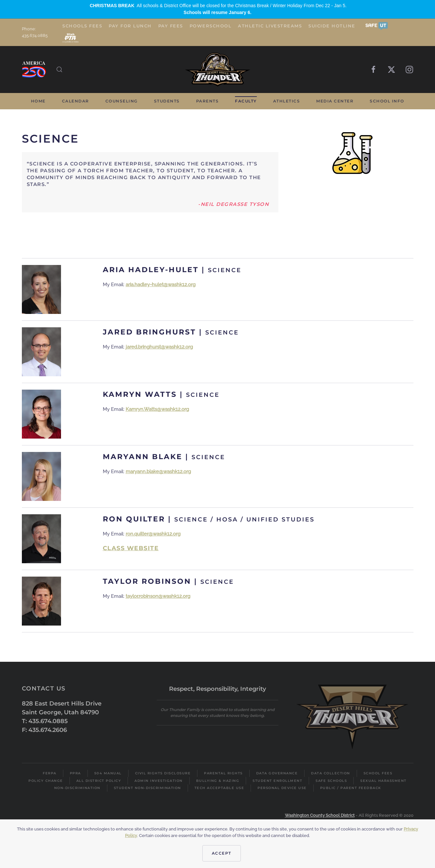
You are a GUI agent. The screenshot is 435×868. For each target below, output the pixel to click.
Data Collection (331, 773)
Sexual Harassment (383, 781)
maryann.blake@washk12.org (158, 472)
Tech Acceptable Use (219, 788)
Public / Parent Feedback (351, 788)
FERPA (50, 773)
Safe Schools (331, 781)
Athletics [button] (287, 101)
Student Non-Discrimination (148, 788)
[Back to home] (218, 70)
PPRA (75, 773)
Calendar (76, 101)
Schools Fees (82, 26)
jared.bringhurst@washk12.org (159, 347)
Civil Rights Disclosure (163, 773)
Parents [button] (208, 101)
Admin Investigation (159, 781)
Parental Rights (223, 773)
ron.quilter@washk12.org (153, 534)
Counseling (122, 101)
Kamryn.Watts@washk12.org (157, 409)
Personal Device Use (282, 788)
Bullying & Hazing (218, 781)
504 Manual (108, 773)
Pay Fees (171, 26)
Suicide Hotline (332, 26)
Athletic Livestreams (270, 26)
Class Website (131, 548)
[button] (377, 26)
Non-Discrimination (77, 788)
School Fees (378, 773)
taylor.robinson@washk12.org (158, 596)
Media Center (335, 101)
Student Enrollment (277, 781)
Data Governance (277, 773)
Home (38, 101)
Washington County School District (320, 815)
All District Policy (99, 781)
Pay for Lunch (130, 26)
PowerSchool (211, 26)
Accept (222, 853)
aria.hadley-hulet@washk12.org (161, 285)
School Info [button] (387, 101)
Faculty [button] (246, 101)
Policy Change (46, 781)
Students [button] (167, 101)
